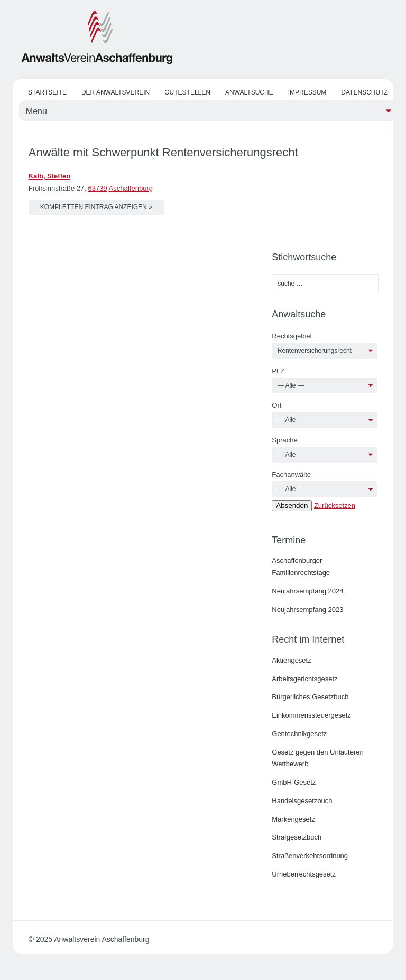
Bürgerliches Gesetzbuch (310, 697)
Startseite (47, 92)
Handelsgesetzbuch (302, 801)
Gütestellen (187, 92)
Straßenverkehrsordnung (310, 856)
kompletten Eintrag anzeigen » (96, 207)
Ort (276, 405)
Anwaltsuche (249, 92)
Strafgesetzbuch (297, 837)
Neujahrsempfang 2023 (307, 610)
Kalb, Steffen (49, 176)
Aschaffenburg (131, 188)
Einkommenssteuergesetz (311, 715)
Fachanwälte (291, 474)
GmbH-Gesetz (294, 782)
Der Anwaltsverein (116, 92)
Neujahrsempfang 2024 (307, 591)
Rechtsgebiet (292, 336)
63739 (97, 188)
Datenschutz (364, 92)
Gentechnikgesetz (299, 734)
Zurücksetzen (335, 506)
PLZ (278, 371)
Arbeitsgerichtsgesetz (304, 679)
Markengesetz (293, 819)
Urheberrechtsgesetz (304, 874)
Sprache (284, 440)
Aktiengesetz (291, 660)
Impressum (307, 92)
